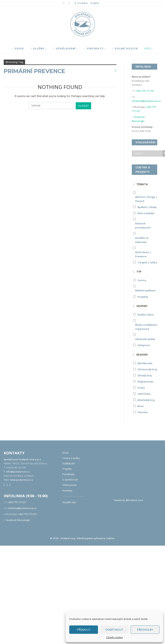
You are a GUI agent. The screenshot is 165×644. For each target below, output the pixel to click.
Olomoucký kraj (147, 369)
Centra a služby (71, 458)
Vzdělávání (65, 48)
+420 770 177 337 (145, 91)
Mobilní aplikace (145, 290)
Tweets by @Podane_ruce (128, 500)
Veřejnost (144, 345)
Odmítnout (114, 630)
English (95, 3)
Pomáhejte (68, 474)
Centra (142, 280)
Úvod (18, 48)
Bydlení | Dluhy (147, 207)
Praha (141, 388)
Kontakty (67, 491)
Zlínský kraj (145, 375)
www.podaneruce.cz (22, 480)
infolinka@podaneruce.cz (146, 101)
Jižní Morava (145, 363)
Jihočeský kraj (146, 400)
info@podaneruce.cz (18, 472)
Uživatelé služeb (145, 339)
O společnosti (70, 480)
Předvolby (145, 630)
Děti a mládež (146, 213)
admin (111, 538)
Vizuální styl (69, 502)
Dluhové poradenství (143, 225)
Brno (141, 406)
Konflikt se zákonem (142, 240)
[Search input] (148, 153)
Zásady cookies (114, 637)
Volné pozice (125, 48)
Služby (37, 48)
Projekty (94, 48)
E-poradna (81, 3)
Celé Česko (144, 394)
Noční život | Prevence (143, 254)
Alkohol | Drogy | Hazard (146, 199)
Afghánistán (146, 382)
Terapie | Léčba (147, 262)
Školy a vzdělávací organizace (146, 327)
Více (147, 48)
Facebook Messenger (18, 520)
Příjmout (84, 630)
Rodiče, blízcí (146, 315)
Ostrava (143, 412)
